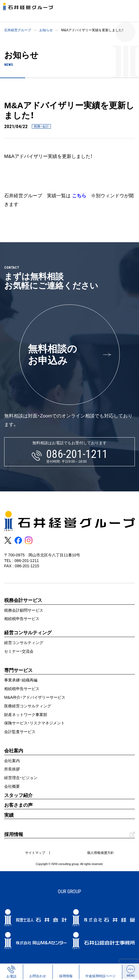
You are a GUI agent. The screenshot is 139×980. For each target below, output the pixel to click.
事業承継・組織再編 (21, 680)
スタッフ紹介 (18, 795)
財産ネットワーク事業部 (26, 715)
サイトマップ (35, 853)
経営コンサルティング (24, 643)
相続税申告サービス (22, 619)
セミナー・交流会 (19, 651)
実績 (9, 815)
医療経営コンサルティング (28, 706)
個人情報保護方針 (100, 853)
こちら (79, 196)
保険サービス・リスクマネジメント (34, 723)
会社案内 (12, 761)
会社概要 (12, 786)
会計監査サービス (20, 732)
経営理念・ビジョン (21, 778)
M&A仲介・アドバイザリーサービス (35, 697)
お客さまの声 (18, 805)
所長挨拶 (12, 769)
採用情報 (14, 834)
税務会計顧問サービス (24, 610)
